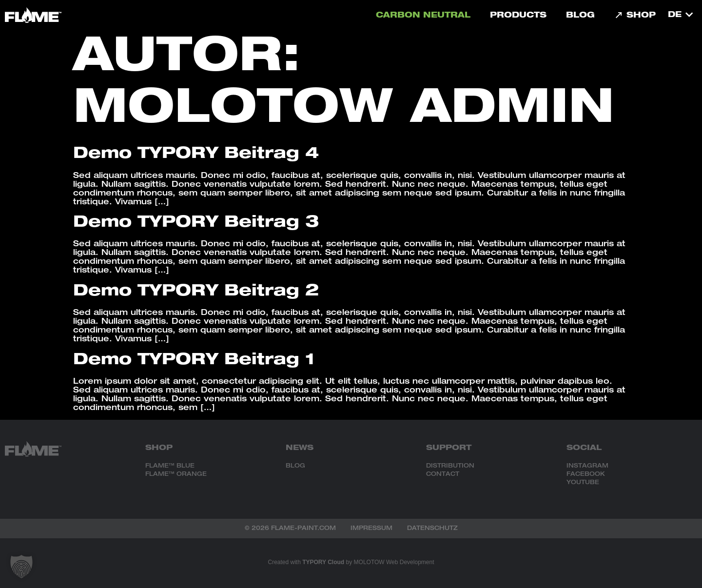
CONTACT (443, 474)
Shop (635, 16)
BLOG (295, 466)
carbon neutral (423, 16)
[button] (21, 567)
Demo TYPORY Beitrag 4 (196, 155)
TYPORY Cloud (323, 562)
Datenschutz (432, 529)
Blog (580, 16)
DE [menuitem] (675, 16)
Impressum (371, 529)
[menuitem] (680, 15)
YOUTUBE (583, 483)
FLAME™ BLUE (170, 466)
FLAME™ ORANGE (176, 474)
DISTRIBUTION (450, 466)
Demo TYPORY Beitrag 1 (194, 361)
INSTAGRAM (587, 466)
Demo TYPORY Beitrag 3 (196, 223)
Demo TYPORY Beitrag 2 (196, 292)
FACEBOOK (586, 474)
